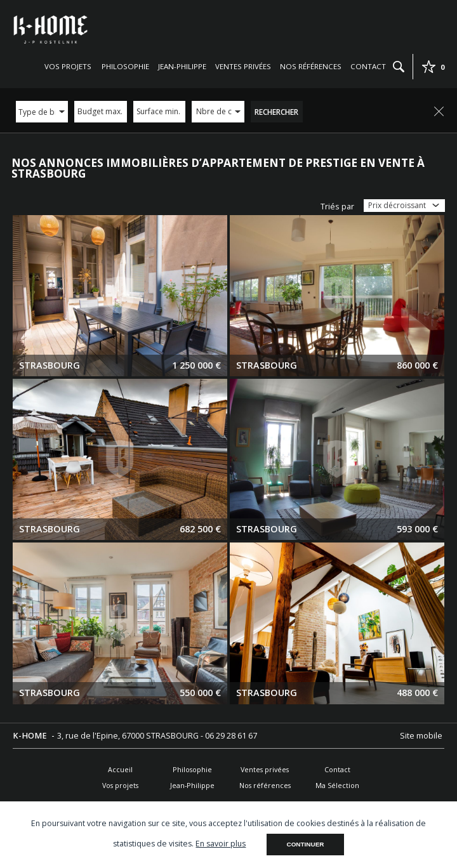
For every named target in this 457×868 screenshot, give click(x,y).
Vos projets (68, 66)
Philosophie (125, 66)
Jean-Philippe (182, 66)
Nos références (311, 66)
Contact (368, 66)
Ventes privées (243, 66)
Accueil (120, 769)
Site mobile (422, 736)
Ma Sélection (337, 785)
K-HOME (31, 736)
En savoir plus (221, 844)
